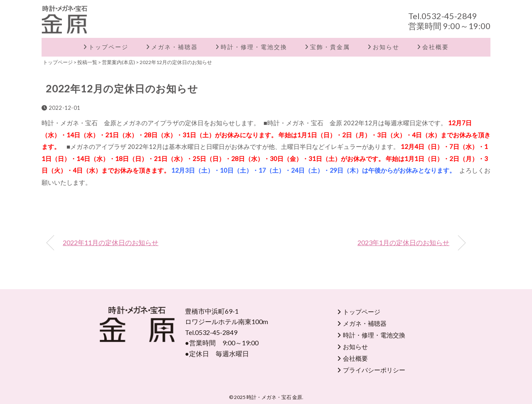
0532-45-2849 (449, 16)
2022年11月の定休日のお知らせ (111, 242)
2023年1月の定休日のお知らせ (403, 242)
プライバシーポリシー (374, 370)
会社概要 (436, 47)
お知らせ (386, 47)
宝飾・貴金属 (330, 47)
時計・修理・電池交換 (254, 47)
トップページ (108, 47)
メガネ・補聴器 (175, 47)
